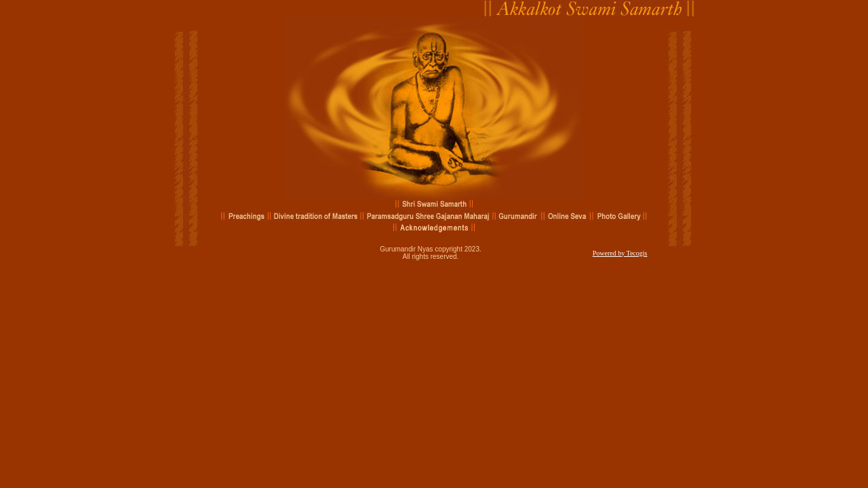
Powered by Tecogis (620, 253)
